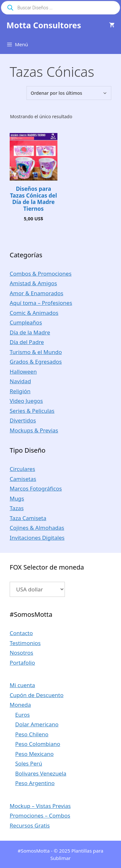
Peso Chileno (32, 734)
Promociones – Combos (40, 815)
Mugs (17, 498)
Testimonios (25, 643)
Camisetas (23, 479)
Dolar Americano (37, 724)
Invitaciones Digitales (37, 538)
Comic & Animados (34, 313)
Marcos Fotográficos (36, 488)
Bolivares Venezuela (41, 773)
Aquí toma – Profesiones (41, 303)
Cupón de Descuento (37, 695)
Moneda (20, 705)
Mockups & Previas (34, 430)
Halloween (23, 372)
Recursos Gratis (30, 825)
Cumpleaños (26, 322)
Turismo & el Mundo (36, 352)
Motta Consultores (44, 25)
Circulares (22, 469)
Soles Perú (29, 763)
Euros (22, 715)
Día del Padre (27, 342)
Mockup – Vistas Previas (40, 806)
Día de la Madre (30, 332)
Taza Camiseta (28, 518)
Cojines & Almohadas (37, 528)
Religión (20, 391)
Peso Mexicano (34, 754)
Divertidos (23, 420)
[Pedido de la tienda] (69, 93)
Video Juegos (26, 401)
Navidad (20, 381)
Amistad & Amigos (33, 283)
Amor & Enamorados (36, 293)
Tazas (17, 508)
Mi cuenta (22, 685)
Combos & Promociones (41, 274)
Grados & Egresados (36, 362)
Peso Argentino (35, 783)
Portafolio (22, 663)
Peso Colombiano (38, 744)
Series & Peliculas (32, 411)
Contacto (21, 633)
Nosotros (21, 653)
